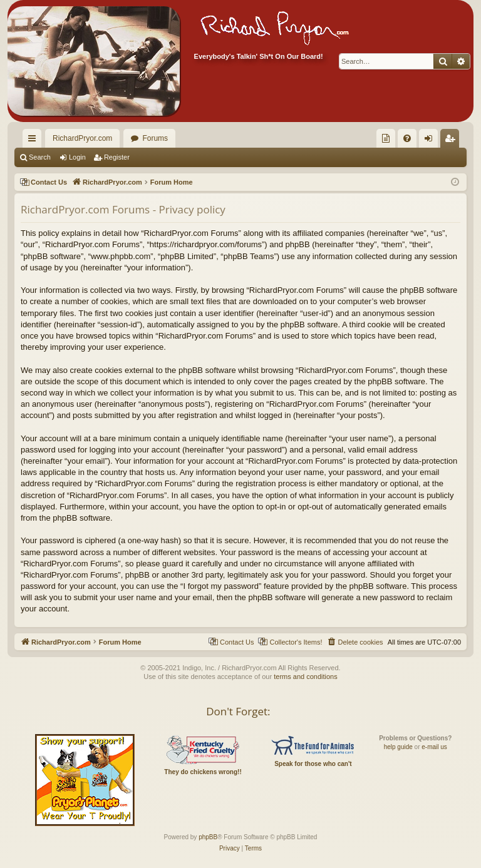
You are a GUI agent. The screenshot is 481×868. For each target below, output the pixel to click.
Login (77, 157)
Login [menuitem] (431, 141)
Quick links (34, 141)
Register (117, 157)
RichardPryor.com (82, 138)
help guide (398, 747)
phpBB (208, 837)
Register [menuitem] (453, 141)
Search (40, 157)
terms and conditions (306, 677)
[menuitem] (386, 138)
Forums (155, 138)
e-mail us (434, 747)
